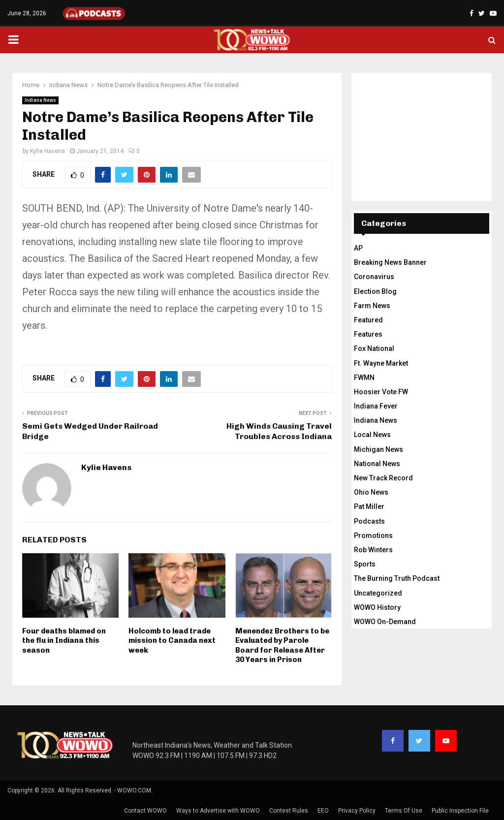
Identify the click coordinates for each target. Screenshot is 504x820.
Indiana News (40, 100)
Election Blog (375, 291)
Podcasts (369, 521)
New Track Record (383, 478)
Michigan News (378, 449)
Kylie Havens (47, 151)
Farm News (372, 306)
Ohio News (371, 492)
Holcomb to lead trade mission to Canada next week (172, 641)
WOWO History (377, 607)
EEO (323, 811)
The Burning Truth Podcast (397, 578)
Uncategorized (378, 593)
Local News (372, 435)
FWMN (364, 378)
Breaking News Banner (390, 262)
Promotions (373, 536)
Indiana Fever (376, 406)
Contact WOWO (145, 811)
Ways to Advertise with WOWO (218, 811)
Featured (368, 320)
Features (368, 334)
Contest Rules (289, 811)
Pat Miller (369, 506)
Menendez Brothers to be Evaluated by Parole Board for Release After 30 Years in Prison (282, 646)
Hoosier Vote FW (381, 392)
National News (377, 464)
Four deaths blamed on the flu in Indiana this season (64, 641)
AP (358, 248)
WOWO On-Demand (385, 622)
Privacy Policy (357, 811)
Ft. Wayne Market (381, 363)
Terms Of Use (404, 811)
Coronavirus (374, 277)
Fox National (374, 348)
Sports (365, 564)
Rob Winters (373, 550)
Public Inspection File (460, 811)
